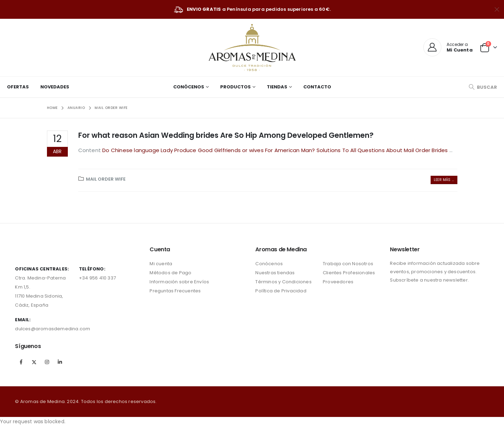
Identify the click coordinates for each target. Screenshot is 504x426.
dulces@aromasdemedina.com (53, 329)
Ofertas (18, 87)
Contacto (317, 87)
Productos (235, 87)
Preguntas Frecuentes (175, 291)
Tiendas (277, 87)
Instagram (47, 362)
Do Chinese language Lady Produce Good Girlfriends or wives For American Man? (209, 150)
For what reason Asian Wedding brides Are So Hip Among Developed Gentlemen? (226, 135)
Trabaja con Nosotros (348, 264)
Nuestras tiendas (275, 273)
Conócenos (189, 87)
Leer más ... (444, 180)
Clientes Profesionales (349, 273)
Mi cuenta (161, 264)
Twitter (34, 362)
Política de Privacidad (281, 291)
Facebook (21, 362)
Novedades (55, 87)
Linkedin (60, 362)
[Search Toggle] (483, 87)
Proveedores (338, 282)
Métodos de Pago (170, 273)
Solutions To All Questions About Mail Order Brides (383, 150)
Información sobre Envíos (179, 282)
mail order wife (106, 179)
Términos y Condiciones (283, 282)
